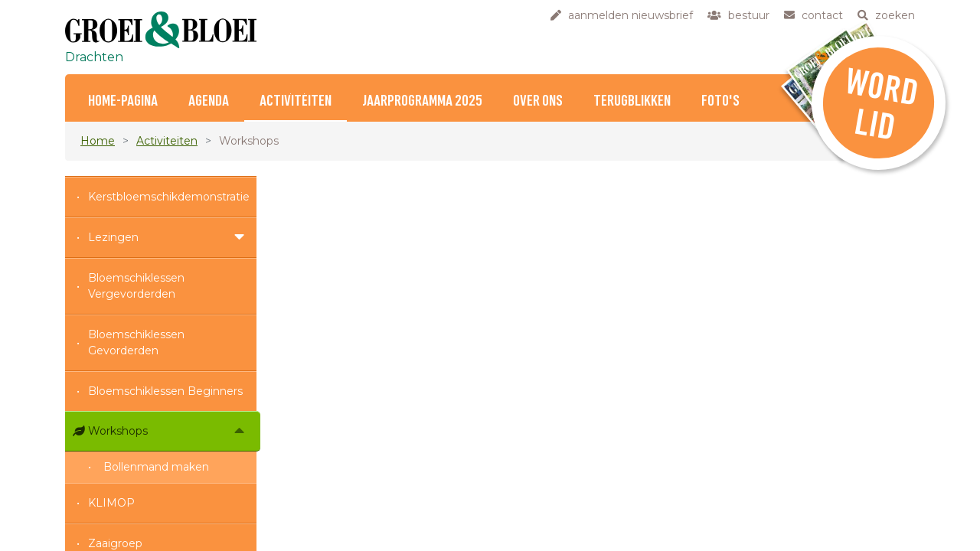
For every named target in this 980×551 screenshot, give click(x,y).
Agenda (209, 101)
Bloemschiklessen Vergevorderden (136, 286)
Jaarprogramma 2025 (422, 101)
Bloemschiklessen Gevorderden (136, 342)
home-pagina (123, 101)
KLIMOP (111, 503)
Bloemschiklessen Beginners (165, 391)
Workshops (118, 431)
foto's (720, 101)
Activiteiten (296, 101)
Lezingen (113, 237)
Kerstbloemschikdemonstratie (169, 197)
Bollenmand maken (156, 467)
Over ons (538, 101)
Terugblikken (632, 101)
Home (98, 141)
